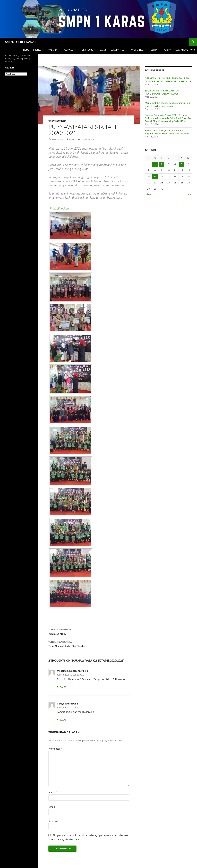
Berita (154, 50)
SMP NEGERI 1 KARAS (21, 42)
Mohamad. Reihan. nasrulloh (72, 671)
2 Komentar (88, 139)
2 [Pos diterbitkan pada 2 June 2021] (162, 164)
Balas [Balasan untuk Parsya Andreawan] (63, 720)
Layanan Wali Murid (185, 50)
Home (26, 50)
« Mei (148, 194)
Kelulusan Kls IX (89, 631)
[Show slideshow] (59, 208)
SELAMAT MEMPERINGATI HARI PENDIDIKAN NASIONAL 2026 (162, 92)
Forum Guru (87, 50)
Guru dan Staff (118, 50)
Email (52, 807)
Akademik (52, 50)
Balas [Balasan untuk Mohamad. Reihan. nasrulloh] (63, 687)
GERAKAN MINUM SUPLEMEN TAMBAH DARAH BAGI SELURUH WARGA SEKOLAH (168, 80)
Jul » (189, 194)
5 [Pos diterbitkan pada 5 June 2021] (182, 164)
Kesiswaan (69, 50)
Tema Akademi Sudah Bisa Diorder (89, 644)
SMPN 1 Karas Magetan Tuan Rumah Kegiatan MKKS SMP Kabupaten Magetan (167, 132)
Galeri (103, 50)
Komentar (55, 749)
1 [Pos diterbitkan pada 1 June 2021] (155, 164)
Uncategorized (57, 121)
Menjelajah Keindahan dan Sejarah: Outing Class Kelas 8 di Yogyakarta (167, 104)
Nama (53, 792)
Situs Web (54, 821)
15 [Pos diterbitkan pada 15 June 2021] (155, 176)
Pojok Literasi (137, 50)
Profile (37, 50)
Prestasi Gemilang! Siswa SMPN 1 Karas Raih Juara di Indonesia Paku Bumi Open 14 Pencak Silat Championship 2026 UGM (168, 118)
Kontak (167, 50)
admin (72, 139)
